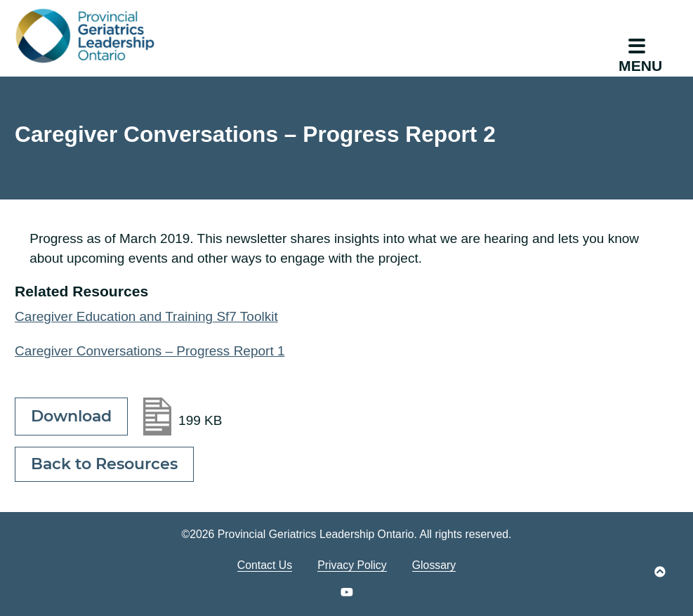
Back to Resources (104, 464)
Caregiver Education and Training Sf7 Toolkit (146, 316)
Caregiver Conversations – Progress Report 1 (150, 351)
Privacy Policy (352, 565)
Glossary (434, 565)
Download (71, 416)
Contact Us (265, 565)
